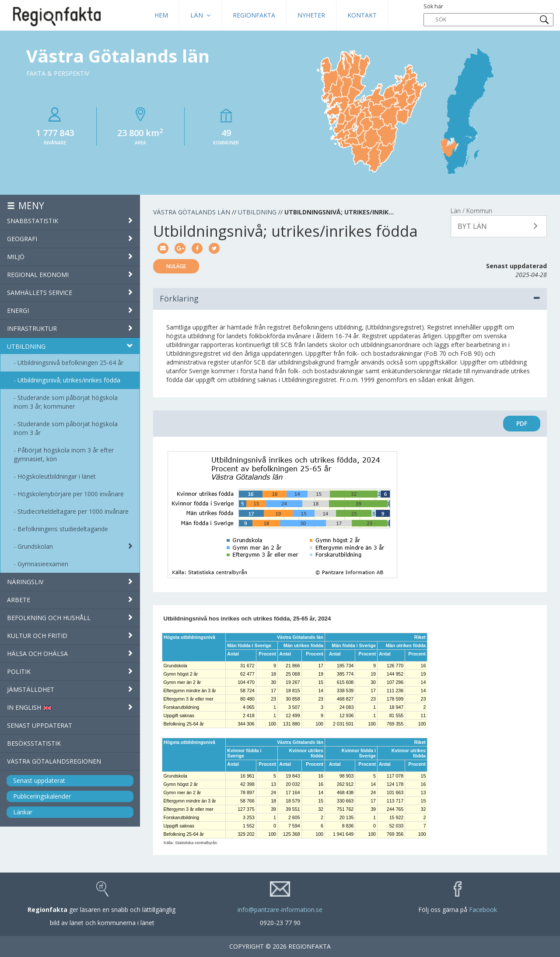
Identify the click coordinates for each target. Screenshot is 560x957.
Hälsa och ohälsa (70, 654)
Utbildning (70, 346)
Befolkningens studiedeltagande (63, 529)
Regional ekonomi (70, 275)
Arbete (70, 600)
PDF (522, 423)
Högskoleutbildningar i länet (57, 476)
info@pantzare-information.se (280, 910)
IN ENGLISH (70, 707)
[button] (499, 226)
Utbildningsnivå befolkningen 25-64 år (70, 363)
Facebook (483, 910)
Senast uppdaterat (40, 725)
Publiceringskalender (42, 796)
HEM (161, 15)
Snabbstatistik (70, 221)
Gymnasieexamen (43, 564)
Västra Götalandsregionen (54, 761)
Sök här (489, 14)
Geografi (70, 239)
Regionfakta (254, 15)
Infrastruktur (70, 328)
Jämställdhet (70, 689)
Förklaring (350, 298)
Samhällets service (70, 293)
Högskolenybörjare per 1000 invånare (71, 494)
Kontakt (362, 15)
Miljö (70, 257)
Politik (70, 671)
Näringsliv (70, 582)
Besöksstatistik (34, 743)
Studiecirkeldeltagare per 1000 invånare (73, 511)
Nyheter (311, 15)
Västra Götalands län (192, 212)
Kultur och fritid (70, 636)
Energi (70, 310)
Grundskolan (35, 546)
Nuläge (176, 266)
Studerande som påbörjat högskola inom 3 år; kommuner (66, 402)
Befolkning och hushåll (70, 618)
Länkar (23, 812)
